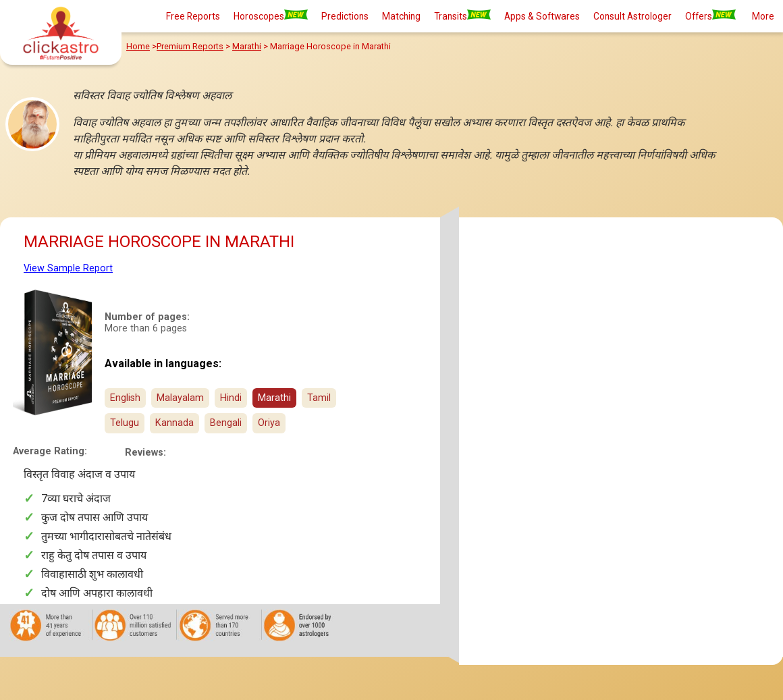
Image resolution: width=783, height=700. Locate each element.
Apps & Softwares (542, 16)
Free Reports (193, 16)
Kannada (174, 423)
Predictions (345, 16)
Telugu (125, 423)
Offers (710, 16)
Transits (462, 16)
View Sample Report (68, 268)
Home (138, 46)
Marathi (247, 46)
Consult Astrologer (632, 16)
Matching (401, 16)
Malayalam (180, 398)
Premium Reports (190, 46)
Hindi (231, 398)
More (763, 16)
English (125, 398)
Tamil (319, 398)
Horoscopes (271, 16)
